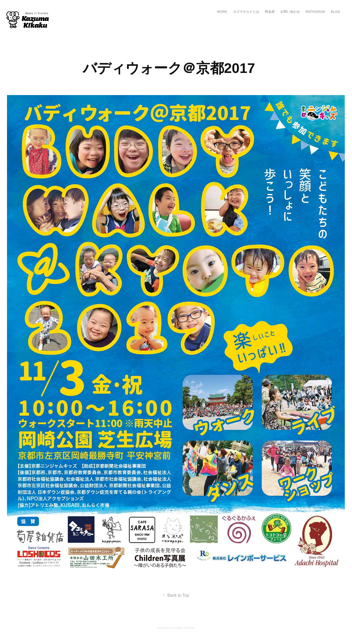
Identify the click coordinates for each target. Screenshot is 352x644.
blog (335, 12)
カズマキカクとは (246, 12)
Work (222, 12)
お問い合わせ (290, 12)
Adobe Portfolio (184, 628)
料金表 (270, 12)
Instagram (315, 12)
